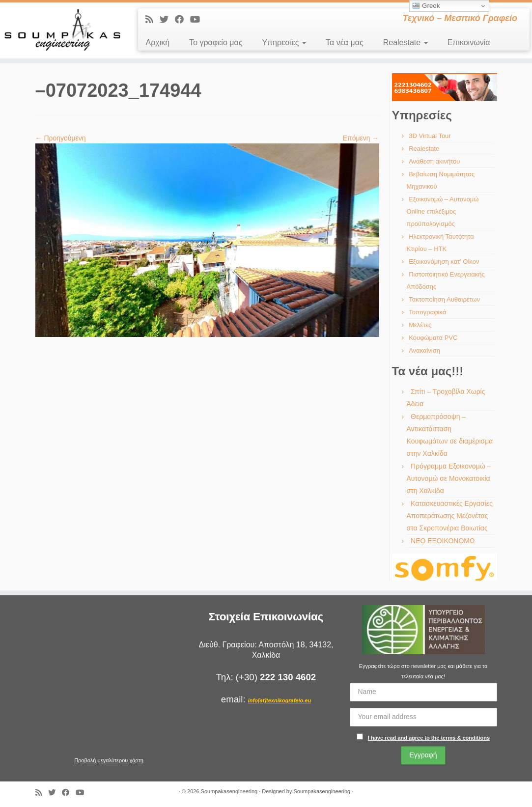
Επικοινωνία (469, 42)
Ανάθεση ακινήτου (434, 161)
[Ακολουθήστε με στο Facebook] (182, 20)
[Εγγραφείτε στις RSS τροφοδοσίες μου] (153, 20)
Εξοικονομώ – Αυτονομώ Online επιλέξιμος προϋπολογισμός (443, 211)
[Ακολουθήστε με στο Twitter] (167, 20)
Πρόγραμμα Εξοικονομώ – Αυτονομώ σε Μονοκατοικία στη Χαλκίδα (449, 478)
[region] (445, 87)
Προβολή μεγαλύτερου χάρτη (109, 760)
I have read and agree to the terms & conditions (429, 738)
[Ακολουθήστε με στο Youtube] (198, 20)
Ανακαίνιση (424, 350)
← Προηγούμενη (61, 138)
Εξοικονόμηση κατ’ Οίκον (444, 262)
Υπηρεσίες (284, 42)
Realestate (406, 42)
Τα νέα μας (345, 42)
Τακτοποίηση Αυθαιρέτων (444, 299)
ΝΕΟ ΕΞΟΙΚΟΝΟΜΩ (443, 541)
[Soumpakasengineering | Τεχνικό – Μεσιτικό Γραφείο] (62, 30)
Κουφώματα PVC (433, 338)
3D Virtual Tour (430, 136)
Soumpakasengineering (229, 791)
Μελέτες (420, 325)
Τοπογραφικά (427, 312)
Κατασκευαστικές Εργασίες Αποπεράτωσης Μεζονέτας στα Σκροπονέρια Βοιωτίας (450, 516)
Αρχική (157, 42)
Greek (426, 6)
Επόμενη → (361, 138)
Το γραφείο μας (216, 42)
